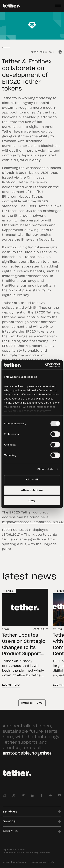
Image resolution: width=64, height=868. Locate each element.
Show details (45, 469)
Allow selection (32, 490)
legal (52, 862)
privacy (6, 862)
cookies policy (20, 862)
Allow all (32, 479)
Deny (32, 500)
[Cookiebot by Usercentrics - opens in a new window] (46, 365)
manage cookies (39, 862)
